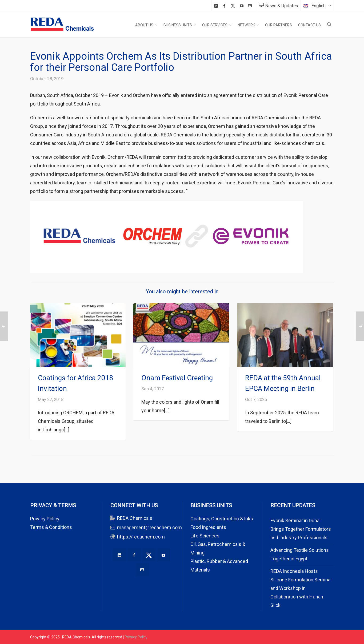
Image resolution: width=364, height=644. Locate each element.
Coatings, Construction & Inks (222, 519)
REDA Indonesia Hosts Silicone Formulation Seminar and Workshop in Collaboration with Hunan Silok (301, 588)
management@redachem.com (149, 527)
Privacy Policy (45, 519)
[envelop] (251, 6)
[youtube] (242, 6)
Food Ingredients (208, 527)
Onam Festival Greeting (177, 378)
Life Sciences (205, 536)
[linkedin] (217, 6)
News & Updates (278, 6)
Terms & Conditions (51, 527)
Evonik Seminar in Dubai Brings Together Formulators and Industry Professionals (301, 529)
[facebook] (225, 6)
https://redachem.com (141, 537)
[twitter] (234, 6)
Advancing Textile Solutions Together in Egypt (300, 554)
